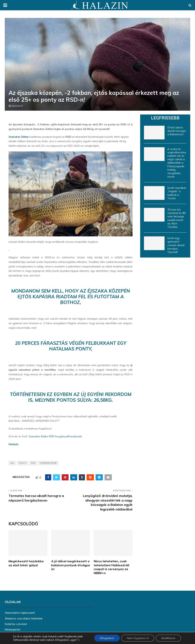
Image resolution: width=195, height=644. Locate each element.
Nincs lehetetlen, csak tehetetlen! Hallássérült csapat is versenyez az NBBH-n (112, 567)
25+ (12, 463)
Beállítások (168, 638)
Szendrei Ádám (19, 137)
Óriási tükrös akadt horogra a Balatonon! (177, 131)
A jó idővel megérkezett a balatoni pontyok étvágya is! (71, 565)
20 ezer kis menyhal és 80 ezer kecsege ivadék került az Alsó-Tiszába (176, 218)
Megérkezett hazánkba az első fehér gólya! (26, 563)
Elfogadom (107, 638)
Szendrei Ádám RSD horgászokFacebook (55, 436)
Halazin (14, 444)
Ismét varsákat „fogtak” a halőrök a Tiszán (177, 193)
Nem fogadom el (138, 638)
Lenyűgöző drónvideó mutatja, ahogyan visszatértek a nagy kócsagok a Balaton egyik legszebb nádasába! (108, 503)
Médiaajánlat (12, 630)
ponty (23, 463)
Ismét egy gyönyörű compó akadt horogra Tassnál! (176, 245)
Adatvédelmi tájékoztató (20, 613)
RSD (33, 463)
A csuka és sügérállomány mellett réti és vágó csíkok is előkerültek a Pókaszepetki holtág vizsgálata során (177, 163)
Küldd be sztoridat (16, 624)
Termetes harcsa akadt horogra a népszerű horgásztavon (36, 498)
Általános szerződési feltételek (24, 618)
